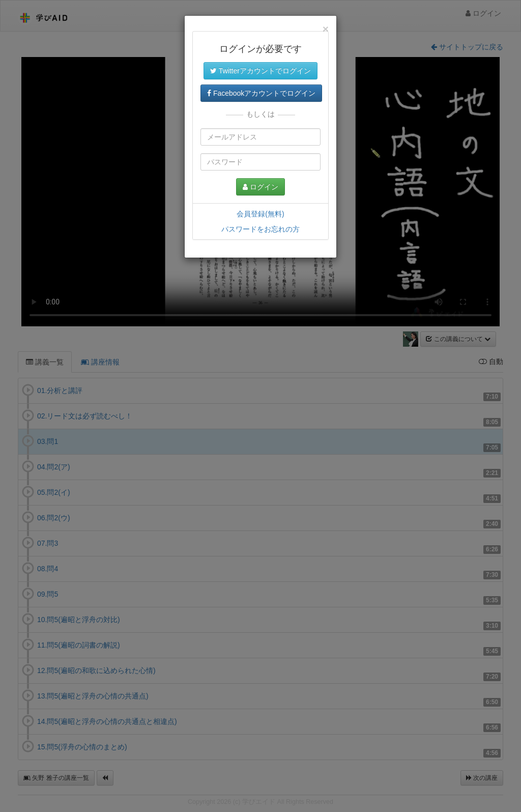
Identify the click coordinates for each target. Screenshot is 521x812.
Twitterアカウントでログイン (260, 71)
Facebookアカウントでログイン (261, 93)
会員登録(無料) (260, 214)
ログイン (260, 187)
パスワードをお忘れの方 (260, 229)
